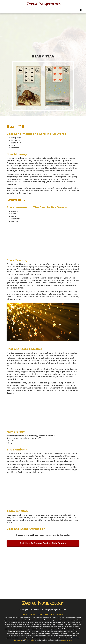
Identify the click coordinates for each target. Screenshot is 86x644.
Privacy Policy (43, 614)
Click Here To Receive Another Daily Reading (43, 543)
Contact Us (60, 614)
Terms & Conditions (28, 614)
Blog (52, 614)
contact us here (66, 640)
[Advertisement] (43, 31)
